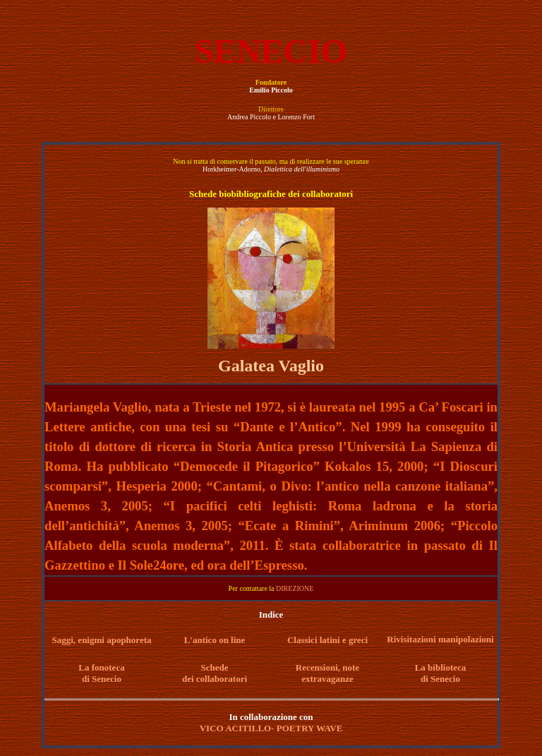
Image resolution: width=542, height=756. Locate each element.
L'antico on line (215, 640)
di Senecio (102, 679)
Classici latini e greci (327, 640)
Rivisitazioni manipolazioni (440, 639)
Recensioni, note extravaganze (327, 673)
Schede (215, 667)
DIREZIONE (295, 588)
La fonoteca (101, 667)
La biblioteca (441, 667)
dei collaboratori (215, 679)
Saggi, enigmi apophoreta (102, 640)
